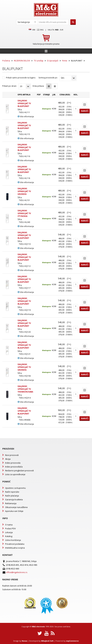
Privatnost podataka (15, 544)
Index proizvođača (14, 467)
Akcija (8, 459)
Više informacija (26, 117)
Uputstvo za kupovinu (15, 488)
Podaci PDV (10, 528)
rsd (57, 30)
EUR (62, 30)
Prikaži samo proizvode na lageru (21, 78)
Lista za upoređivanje (15, 474)
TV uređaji (39, 61)
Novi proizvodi (12, 455)
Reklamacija (11, 503)
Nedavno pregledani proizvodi (19, 471)
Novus (24, 641)
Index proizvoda (13, 463)
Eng (40, 30)
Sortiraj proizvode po (48, 78)
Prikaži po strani (9, 86)
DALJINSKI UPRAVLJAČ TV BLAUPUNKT (24, 103)
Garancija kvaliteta (14, 500)
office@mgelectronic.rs (17, 572)
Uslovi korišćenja (13, 540)
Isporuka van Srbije (14, 511)
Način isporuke (12, 492)
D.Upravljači (53, 61)
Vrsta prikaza (38, 86)
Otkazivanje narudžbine (16, 507)
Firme (65, 61)
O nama (9, 525)
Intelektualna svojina (15, 548)
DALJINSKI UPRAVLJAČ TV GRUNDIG (24, 191)
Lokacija (9, 532)
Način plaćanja (12, 496)
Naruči (85, 111)
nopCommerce (72, 641)
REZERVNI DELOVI (22, 61)
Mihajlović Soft (47, 641)
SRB (32, 30)
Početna (6, 61)
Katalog (9, 536)
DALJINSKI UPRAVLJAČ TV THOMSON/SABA (25, 389)
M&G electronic (38, 626)
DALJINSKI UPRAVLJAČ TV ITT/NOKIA (24, 213)
